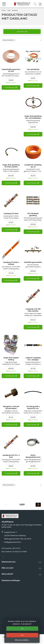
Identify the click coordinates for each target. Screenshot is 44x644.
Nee (22, 635)
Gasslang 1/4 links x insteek (11, 263)
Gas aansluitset (33, 69)
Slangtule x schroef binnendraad (11, 407)
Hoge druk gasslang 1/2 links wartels (11, 166)
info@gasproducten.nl (12, 542)
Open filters (22, 32)
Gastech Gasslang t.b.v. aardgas (33, 359)
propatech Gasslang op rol (33, 166)
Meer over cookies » (22, 640)
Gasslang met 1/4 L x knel (11, 456)
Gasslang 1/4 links (11, 214)
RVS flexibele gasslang (33, 215)
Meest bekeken (9, 40)
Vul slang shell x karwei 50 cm (33, 407)
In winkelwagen (11, 87)
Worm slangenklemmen (33, 456)
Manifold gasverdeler (33, 262)
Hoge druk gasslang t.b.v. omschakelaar (33, 117)
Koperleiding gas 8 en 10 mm (11, 70)
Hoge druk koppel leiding (11, 359)
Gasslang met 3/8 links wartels (33, 310)
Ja (22, 629)
